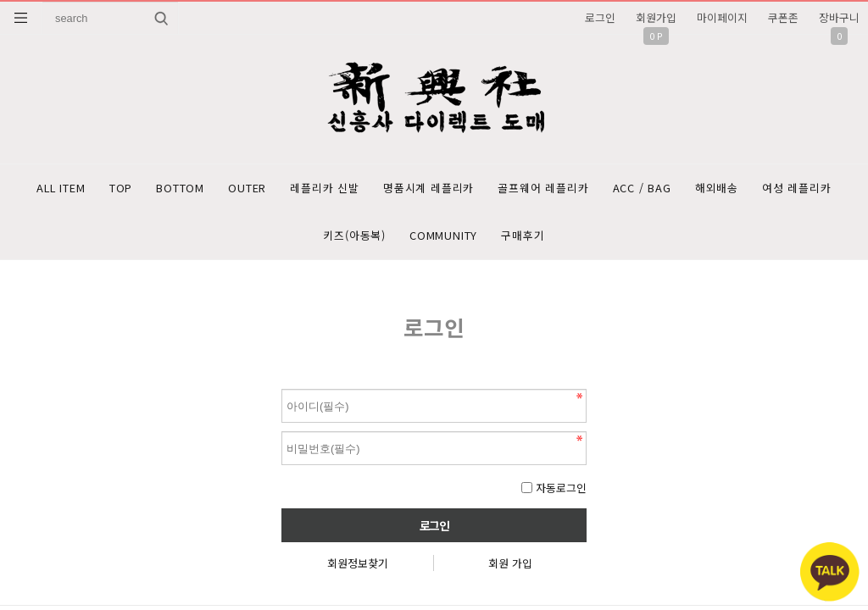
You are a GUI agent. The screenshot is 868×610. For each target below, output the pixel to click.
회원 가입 (510, 570)
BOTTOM (215, 189)
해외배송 (789, 189)
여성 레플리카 (302, 240)
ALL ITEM (83, 189)
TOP (150, 189)
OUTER (288, 189)
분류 (21, 18)
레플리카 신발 (372, 189)
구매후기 (579, 240)
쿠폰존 (783, 17)
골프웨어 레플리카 (603, 189)
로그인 (600, 17)
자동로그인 (561, 494)
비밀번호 (282, 392)
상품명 (43, 2)
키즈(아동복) (398, 240)
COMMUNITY (493, 240)
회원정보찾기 (358, 570)
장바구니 (839, 17)
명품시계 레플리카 (482, 189)
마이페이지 (722, 17)
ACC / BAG (708, 189)
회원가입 (656, 17)
